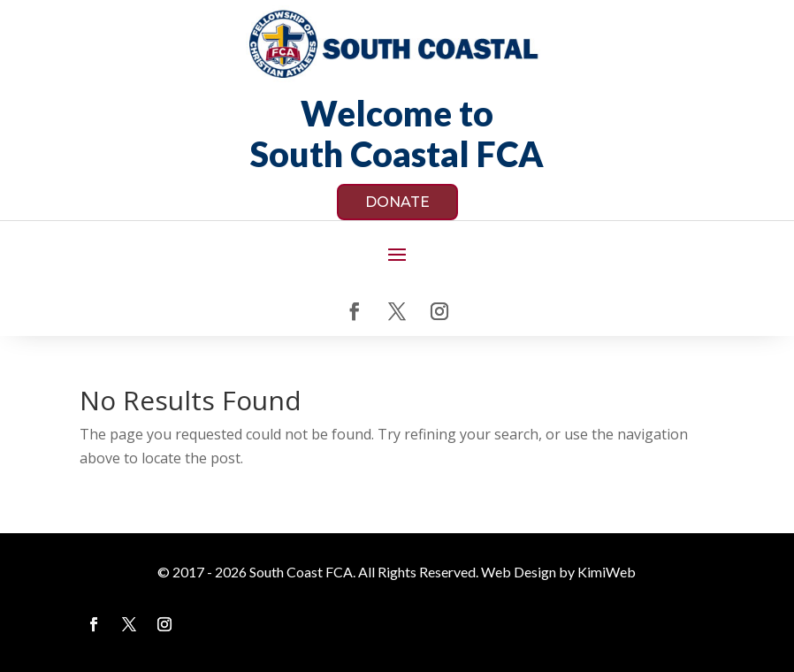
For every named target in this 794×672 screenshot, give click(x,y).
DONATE (397, 202)
